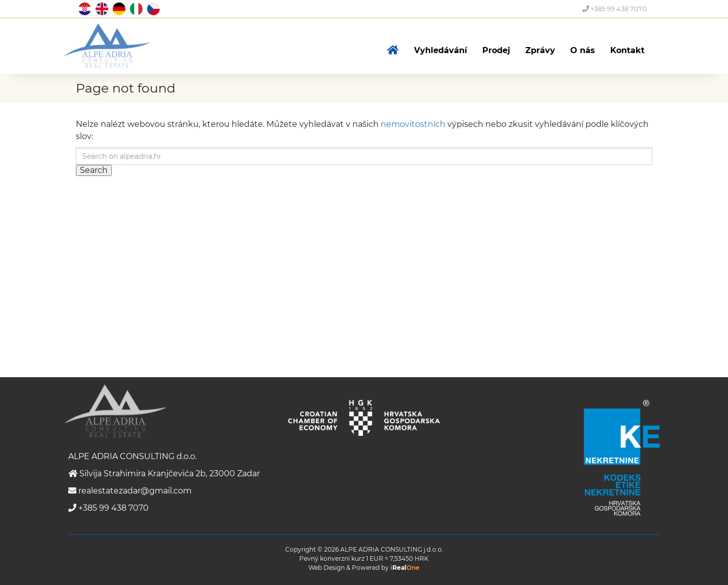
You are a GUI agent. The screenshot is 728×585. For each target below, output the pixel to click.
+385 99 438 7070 (615, 9)
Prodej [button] (496, 50)
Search (94, 170)
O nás (583, 50)
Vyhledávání (441, 50)
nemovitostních (413, 124)
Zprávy (540, 50)
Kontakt (627, 50)
